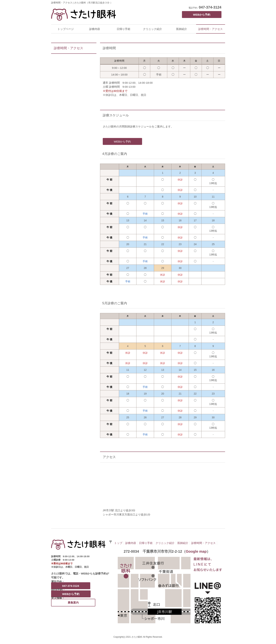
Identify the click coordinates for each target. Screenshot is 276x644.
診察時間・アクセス (210, 29)
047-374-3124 (210, 7)
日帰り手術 (124, 29)
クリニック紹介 (152, 29)
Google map (196, 551)
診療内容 (95, 29)
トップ (118, 543)
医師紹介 (182, 29)
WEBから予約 (202, 15)
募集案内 (73, 603)
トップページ (66, 29)
